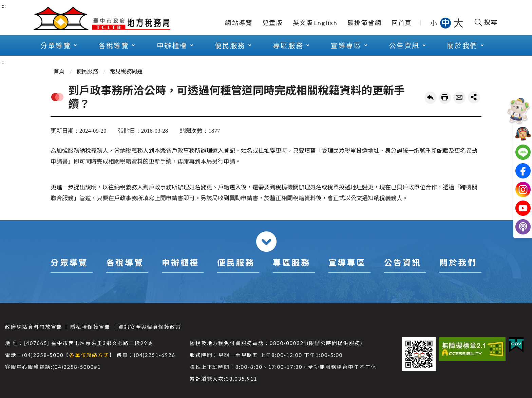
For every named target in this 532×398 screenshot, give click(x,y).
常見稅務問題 (126, 71)
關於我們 (462, 45)
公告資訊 (404, 45)
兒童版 (273, 23)
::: (4, 6)
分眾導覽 (56, 45)
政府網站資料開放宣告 (34, 327)
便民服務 (230, 45)
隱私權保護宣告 (90, 327)
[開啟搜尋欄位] (486, 22)
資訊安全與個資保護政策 (150, 327)
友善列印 (445, 98)
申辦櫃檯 (172, 45)
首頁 (59, 71)
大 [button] (458, 23)
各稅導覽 (114, 45)
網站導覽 (239, 23)
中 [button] (446, 23)
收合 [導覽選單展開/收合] (266, 242)
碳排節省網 (365, 23)
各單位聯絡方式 (89, 355)
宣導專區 (346, 45)
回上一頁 (431, 98)
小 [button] (434, 23)
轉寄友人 (459, 98)
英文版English (315, 23)
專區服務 (288, 45)
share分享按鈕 (474, 97)
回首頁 (402, 23)
